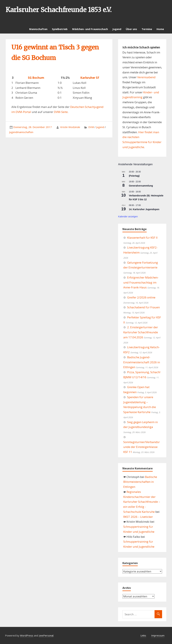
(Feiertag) (134, 176)
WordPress (27, 635)
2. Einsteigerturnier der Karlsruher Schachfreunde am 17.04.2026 (141, 332)
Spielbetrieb (60, 29)
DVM (91, 127)
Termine (147, 29)
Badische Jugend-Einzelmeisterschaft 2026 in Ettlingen (142, 362)
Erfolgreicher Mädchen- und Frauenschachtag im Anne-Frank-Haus (141, 282)
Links (143, 635)
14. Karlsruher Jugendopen (144, 209)
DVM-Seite (61, 112)
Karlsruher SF (90, 78)
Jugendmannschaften (21, 132)
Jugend (117, 29)
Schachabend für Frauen (143, 307)
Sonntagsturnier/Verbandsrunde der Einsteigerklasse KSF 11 (142, 447)
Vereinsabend (146, 77)
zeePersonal (46, 635)
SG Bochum (36, 78)
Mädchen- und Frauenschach (90, 29)
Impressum (158, 635)
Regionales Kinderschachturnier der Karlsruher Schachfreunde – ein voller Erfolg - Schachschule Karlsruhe (142, 502)
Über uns (131, 29)
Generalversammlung (141, 186)
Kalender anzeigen (128, 217)
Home (160, 29)
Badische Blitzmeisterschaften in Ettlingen (140, 482)
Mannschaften (38, 29)
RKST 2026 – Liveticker (138, 517)
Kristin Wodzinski (70, 127)
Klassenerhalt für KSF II (142, 238)
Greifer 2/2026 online (141, 297)
